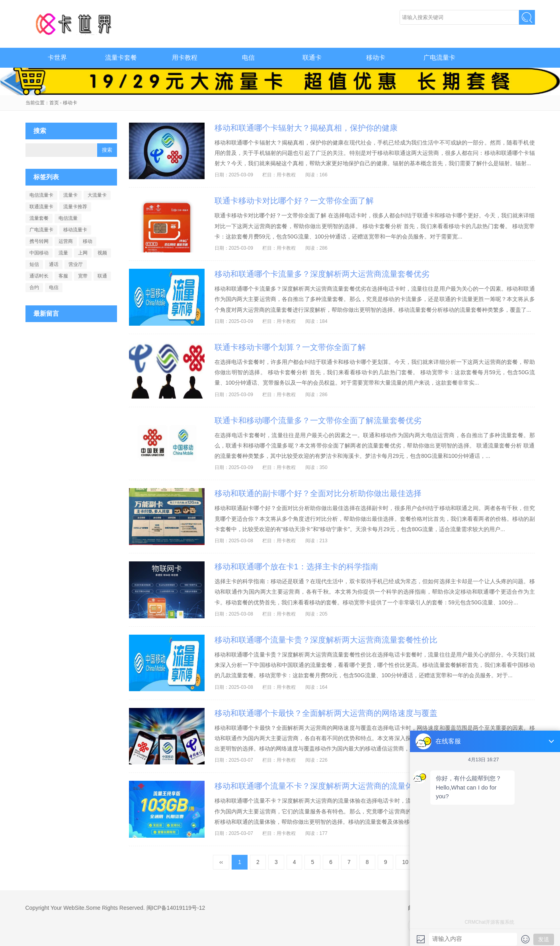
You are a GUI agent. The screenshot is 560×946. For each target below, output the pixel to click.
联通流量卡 (41, 207)
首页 (54, 103)
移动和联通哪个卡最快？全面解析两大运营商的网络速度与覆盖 (326, 713)
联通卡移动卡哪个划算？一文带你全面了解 (290, 347)
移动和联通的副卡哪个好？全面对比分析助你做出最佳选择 (318, 493)
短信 (34, 264)
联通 (102, 276)
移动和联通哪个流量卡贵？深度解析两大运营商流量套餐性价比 (326, 640)
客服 (63, 276)
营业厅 (76, 264)
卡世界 (75, 24)
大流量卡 (97, 195)
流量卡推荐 (75, 207)
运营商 (66, 241)
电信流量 (68, 218)
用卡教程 (185, 58)
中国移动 (39, 253)
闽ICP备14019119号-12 (176, 908)
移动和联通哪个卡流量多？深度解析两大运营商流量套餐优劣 (322, 274)
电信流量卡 (41, 195)
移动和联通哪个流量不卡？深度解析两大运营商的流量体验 (318, 786)
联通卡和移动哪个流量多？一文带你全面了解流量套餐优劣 (318, 420)
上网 (83, 253)
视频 (102, 253)
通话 (54, 264)
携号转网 (39, 241)
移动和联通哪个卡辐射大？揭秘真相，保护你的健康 (306, 128)
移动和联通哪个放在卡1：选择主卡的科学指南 (296, 567)
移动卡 (376, 58)
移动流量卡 (75, 230)
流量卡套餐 (121, 58)
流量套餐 (39, 218)
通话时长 (39, 276)
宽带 (83, 276)
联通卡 (312, 58)
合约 (34, 287)
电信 (248, 58)
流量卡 (70, 195)
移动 (88, 241)
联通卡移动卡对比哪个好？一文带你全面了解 (294, 201)
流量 (63, 253)
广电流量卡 (439, 58)
